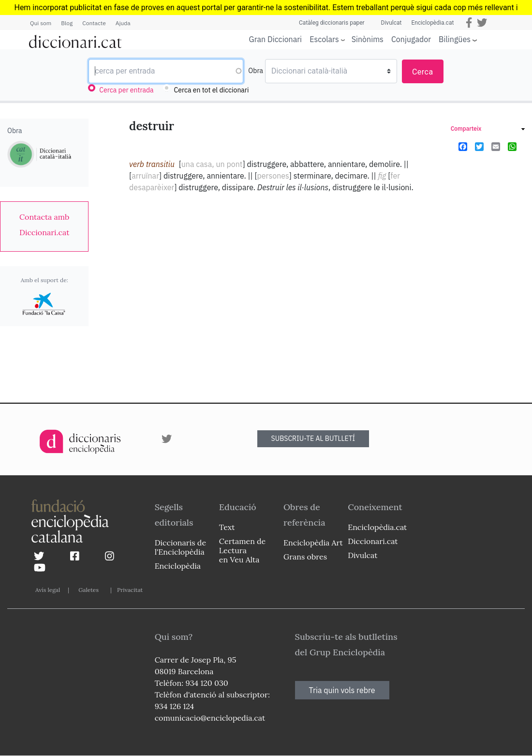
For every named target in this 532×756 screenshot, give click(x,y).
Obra (256, 71)
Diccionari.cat (373, 541)
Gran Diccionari (276, 39)
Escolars (324, 39)
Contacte (94, 23)
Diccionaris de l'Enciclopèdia (180, 547)
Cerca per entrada (126, 90)
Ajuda (123, 23)
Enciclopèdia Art (313, 543)
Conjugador (411, 39)
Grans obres (305, 557)
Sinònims (368, 39)
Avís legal (48, 590)
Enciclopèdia (178, 566)
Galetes (89, 590)
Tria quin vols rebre (342, 690)
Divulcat (392, 23)
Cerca (423, 72)
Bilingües (455, 39)
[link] (44, 225)
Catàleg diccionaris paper (332, 23)
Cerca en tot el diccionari (212, 90)
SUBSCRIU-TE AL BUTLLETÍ (313, 438)
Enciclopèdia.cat (432, 23)
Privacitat (130, 590)
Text (227, 527)
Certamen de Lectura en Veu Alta (242, 550)
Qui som (41, 23)
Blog (67, 23)
